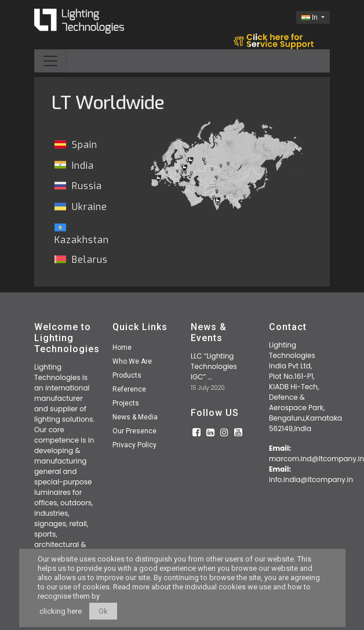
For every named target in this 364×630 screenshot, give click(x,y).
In (310, 17)
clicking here (61, 611)
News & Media (135, 417)
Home (122, 347)
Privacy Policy (134, 445)
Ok (103, 611)
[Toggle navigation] (50, 61)
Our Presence (134, 431)
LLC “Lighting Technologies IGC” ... (214, 366)
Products (127, 375)
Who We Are (132, 361)
